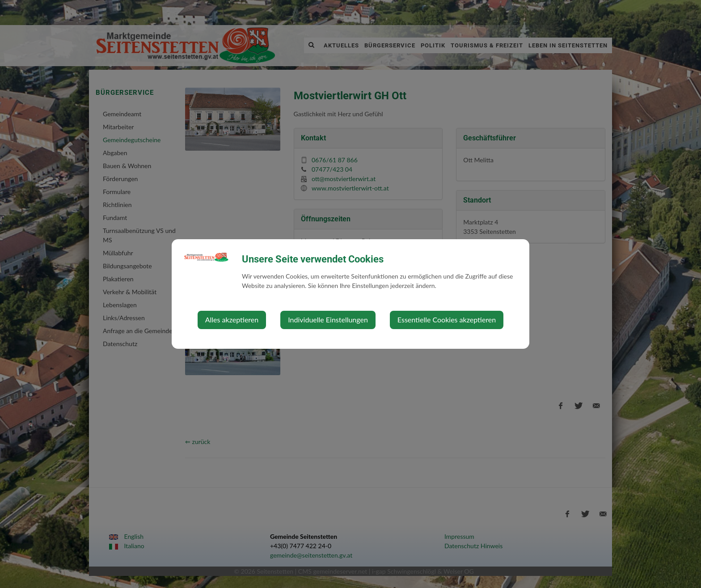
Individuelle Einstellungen (328, 319)
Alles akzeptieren (232, 319)
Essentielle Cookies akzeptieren (447, 319)
